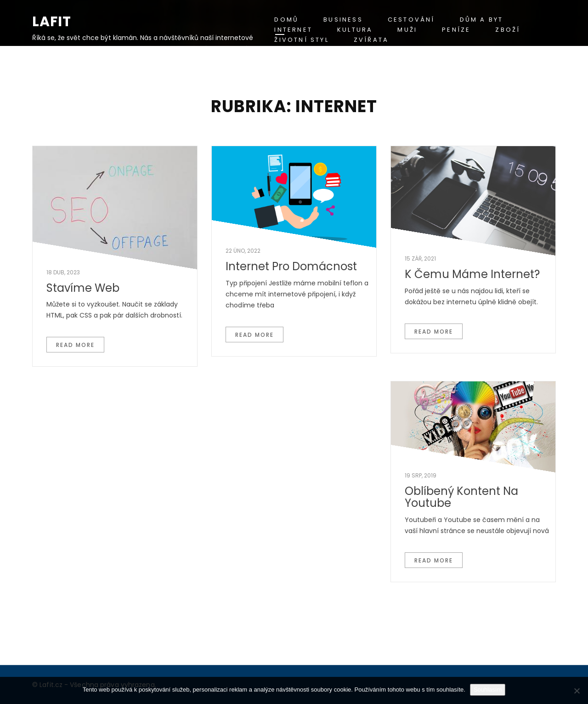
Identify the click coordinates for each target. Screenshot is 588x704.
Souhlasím (488, 690)
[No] (577, 691)
